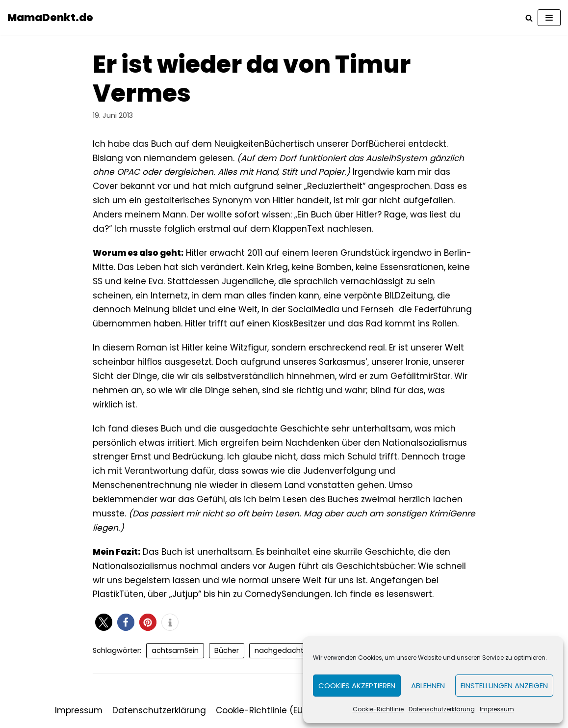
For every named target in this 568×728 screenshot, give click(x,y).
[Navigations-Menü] (549, 18)
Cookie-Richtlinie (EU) (261, 710)
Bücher (227, 650)
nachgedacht (279, 650)
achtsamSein (175, 650)
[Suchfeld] (529, 18)
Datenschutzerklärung (442, 709)
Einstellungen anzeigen (504, 686)
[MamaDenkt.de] (50, 18)
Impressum (497, 709)
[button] (104, 622)
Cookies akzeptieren (357, 686)
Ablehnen (428, 686)
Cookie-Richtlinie (378, 709)
